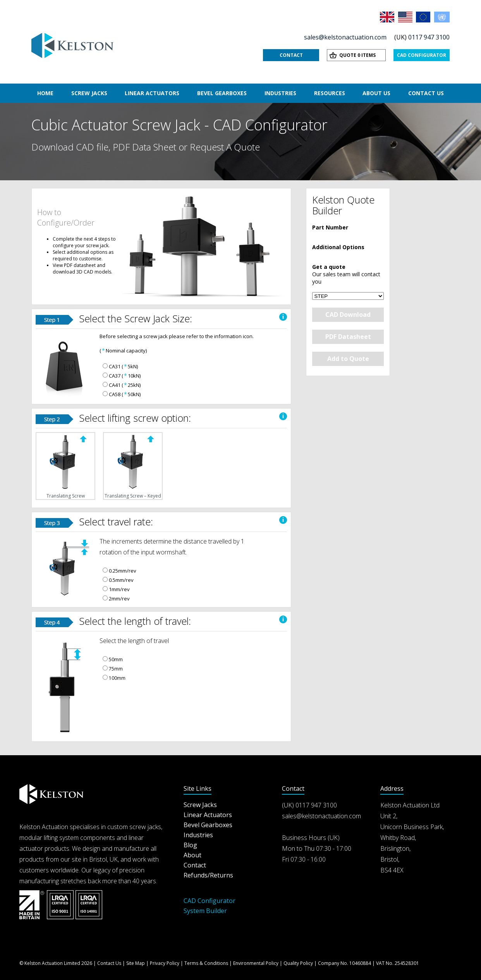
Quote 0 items (357, 55)
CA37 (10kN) (125, 376)
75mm (116, 669)
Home (45, 93)
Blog (190, 845)
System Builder (205, 911)
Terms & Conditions (206, 963)
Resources (330, 93)
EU (424, 17)
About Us (376, 93)
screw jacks (145, 827)
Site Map (136, 963)
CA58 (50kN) (125, 394)
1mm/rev (119, 589)
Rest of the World (442, 17)
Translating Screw (65, 466)
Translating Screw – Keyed (133, 466)
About (192, 855)
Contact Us (426, 93)
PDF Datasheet (348, 337)
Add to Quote (348, 359)
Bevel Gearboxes (222, 93)
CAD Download (348, 315)
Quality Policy (298, 963)
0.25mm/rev (123, 571)
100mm (117, 678)
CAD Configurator (422, 55)
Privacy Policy (165, 963)
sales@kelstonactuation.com (345, 37)
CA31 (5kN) (123, 366)
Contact (291, 55)
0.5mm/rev (121, 580)
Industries (280, 93)
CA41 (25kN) (125, 385)
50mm (116, 659)
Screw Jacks (89, 93)
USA (406, 17)
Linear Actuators (152, 93)
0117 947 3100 (429, 37)
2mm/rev (119, 599)
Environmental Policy (256, 963)
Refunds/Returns (208, 875)
